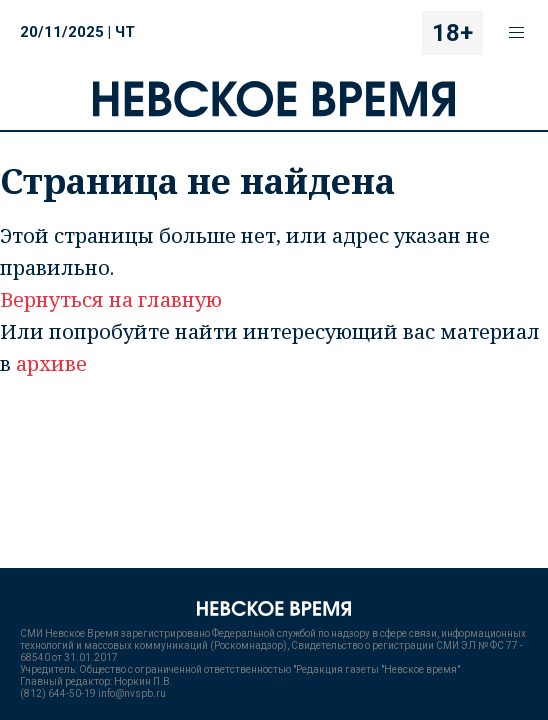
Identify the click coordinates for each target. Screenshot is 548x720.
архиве (51, 363)
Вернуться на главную (111, 299)
